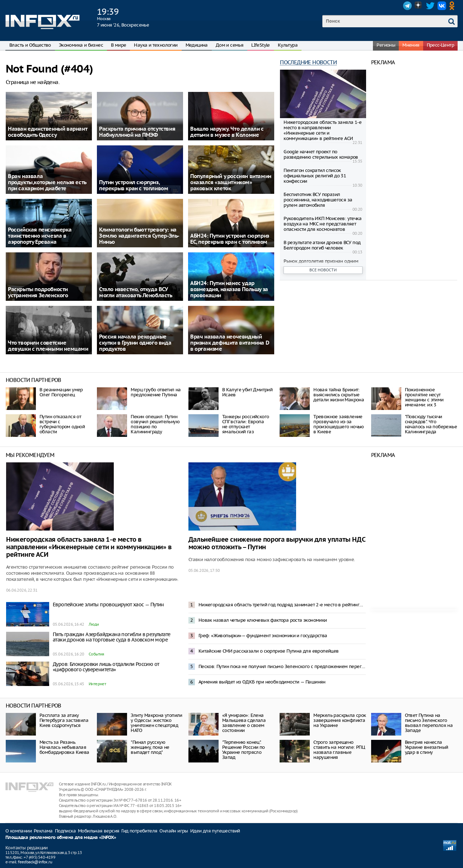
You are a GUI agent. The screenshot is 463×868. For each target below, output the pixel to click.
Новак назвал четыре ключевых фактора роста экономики (263, 620)
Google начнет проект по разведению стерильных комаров (321, 154)
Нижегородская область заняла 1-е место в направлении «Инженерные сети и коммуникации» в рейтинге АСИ (322, 130)
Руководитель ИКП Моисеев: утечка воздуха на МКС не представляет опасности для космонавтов (322, 224)
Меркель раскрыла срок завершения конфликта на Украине (340, 720)
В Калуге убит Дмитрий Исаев (247, 392)
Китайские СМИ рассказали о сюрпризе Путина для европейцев (269, 651)
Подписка (65, 831)
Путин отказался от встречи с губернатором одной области (62, 424)
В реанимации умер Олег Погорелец (61, 392)
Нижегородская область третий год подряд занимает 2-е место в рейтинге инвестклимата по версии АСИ (282, 605)
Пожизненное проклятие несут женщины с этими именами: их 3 (424, 397)
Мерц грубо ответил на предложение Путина (156, 392)
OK (453, 6)
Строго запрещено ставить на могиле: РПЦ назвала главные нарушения (339, 750)
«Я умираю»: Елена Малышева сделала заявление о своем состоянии (244, 723)
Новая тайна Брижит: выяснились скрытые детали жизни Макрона (339, 395)
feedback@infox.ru (35, 862)
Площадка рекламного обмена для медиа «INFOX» (61, 838)
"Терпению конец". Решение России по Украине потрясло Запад (244, 750)
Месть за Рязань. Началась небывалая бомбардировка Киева (64, 747)
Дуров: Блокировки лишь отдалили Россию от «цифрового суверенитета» (106, 667)
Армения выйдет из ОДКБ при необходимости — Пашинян (262, 682)
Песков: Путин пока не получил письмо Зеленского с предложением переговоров (282, 666)
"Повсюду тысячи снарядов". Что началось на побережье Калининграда (431, 424)
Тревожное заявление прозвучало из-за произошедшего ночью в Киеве (339, 424)
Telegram (407, 6)
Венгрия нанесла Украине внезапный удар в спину (427, 747)
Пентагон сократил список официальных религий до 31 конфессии (315, 176)
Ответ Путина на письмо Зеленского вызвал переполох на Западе (429, 723)
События (96, 654)
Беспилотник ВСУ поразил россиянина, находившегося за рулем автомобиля (318, 200)
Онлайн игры (174, 831)
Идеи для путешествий (215, 831)
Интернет (97, 684)
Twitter (430, 6)
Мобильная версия (99, 831)
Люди (94, 624)
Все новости (323, 270)
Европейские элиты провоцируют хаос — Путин (108, 605)
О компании (18, 831)
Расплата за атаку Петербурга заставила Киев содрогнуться (64, 720)
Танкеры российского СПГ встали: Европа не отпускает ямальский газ (246, 424)
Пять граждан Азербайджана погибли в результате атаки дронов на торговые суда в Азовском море (111, 637)
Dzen (419, 6)
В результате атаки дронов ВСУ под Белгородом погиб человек (322, 245)
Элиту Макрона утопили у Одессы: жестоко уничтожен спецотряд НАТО (156, 723)
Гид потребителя (139, 831)
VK (442, 6)
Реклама (43, 831)
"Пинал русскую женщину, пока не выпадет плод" (150, 747)
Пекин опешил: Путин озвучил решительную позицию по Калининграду (155, 424)
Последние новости (308, 62)
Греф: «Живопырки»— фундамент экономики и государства (263, 636)
